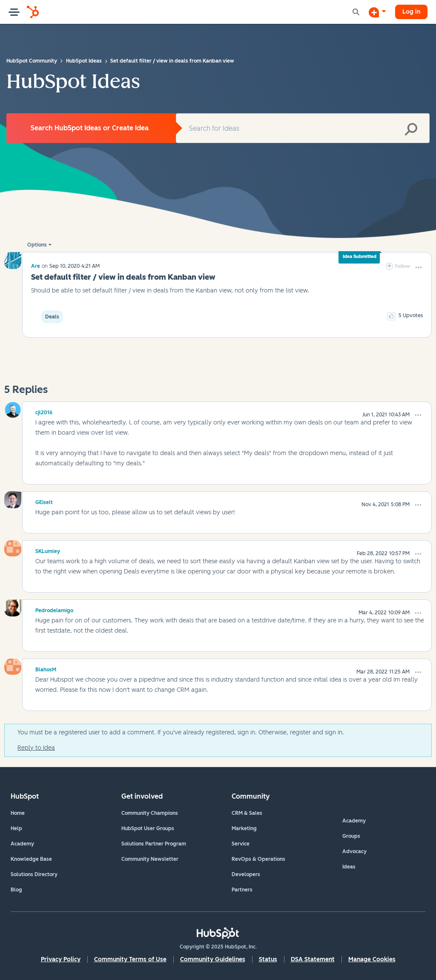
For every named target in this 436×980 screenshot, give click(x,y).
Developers (246, 874)
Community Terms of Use (130, 959)
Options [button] (37, 245)
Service (241, 844)
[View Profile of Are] (36, 266)
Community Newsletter (150, 859)
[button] (419, 267)
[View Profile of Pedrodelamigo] (54, 609)
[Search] (303, 128)
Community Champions (150, 813)
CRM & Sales (247, 813)
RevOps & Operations (258, 859)
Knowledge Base (31, 859)
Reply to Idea (36, 748)
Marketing (244, 828)
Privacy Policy (61, 959)
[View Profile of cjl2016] (44, 411)
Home (18, 813)
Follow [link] (403, 266)
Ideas (349, 867)
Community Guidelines (213, 959)
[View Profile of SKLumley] (48, 550)
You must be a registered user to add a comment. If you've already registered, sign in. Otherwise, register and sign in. (181, 732)
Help (16, 828)
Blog (16, 890)
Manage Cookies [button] (372, 959)
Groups (351, 836)
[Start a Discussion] (377, 12)
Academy (22, 844)
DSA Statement (313, 959)
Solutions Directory (34, 874)
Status (268, 959)
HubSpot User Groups (148, 828)
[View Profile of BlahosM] (46, 668)
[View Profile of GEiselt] (44, 501)
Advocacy (354, 851)
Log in (411, 12)
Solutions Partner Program (154, 844)
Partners (242, 890)
